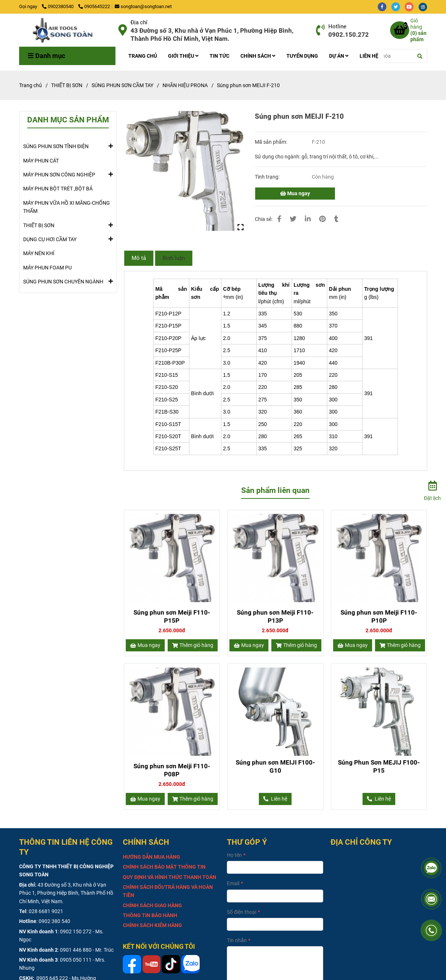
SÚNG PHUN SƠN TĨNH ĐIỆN (56, 146)
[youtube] (412, 6)
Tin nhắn (237, 940)
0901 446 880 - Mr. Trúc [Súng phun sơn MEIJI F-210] (87, 950)
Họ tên (234, 855)
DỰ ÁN (339, 56)
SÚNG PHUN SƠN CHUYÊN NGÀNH (63, 281)
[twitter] (398, 6)
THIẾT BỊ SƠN (39, 225)
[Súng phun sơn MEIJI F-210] (66, 30)
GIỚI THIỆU (183, 56)
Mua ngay (295, 193)
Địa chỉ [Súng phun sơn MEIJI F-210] (139, 22)
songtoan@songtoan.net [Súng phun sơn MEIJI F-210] (143, 6)
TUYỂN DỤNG (302, 56)
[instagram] (425, 6)
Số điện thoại (242, 912)
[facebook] (384, 6)
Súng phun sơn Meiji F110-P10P (379, 616)
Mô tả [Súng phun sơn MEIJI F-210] (139, 258)
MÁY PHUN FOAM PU (47, 268)
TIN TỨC (220, 56)
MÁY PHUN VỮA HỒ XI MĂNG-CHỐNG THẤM (67, 207)
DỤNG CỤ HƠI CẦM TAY (50, 239)
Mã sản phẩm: (272, 142)
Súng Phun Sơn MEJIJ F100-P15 (379, 766)
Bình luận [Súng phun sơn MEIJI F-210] (174, 258)
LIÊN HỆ (369, 56)
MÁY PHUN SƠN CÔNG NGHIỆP (59, 174)
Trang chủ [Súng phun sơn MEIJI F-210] (31, 85)
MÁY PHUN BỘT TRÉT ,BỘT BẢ (58, 189)
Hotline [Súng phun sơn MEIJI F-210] (337, 26)
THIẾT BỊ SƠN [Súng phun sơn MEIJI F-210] (67, 85)
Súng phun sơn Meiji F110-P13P (275, 616)
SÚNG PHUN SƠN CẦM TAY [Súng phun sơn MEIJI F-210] (122, 85)
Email (233, 883)
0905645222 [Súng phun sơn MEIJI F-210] (94, 6)
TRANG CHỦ (143, 56)
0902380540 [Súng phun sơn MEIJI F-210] (58, 6)
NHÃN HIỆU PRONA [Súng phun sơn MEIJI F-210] (185, 85)
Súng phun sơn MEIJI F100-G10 (275, 766)
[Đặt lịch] (432, 490)
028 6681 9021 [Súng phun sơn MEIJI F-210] (46, 911)
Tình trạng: (268, 177)
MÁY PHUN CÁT (41, 161)
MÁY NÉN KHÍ (39, 253)
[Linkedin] (308, 219)
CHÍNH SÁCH (258, 56)
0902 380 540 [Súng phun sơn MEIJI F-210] (54, 921)
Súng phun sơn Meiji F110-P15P (172, 616)
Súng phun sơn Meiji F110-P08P (172, 770)
